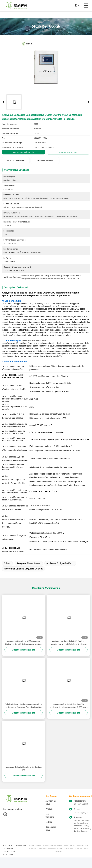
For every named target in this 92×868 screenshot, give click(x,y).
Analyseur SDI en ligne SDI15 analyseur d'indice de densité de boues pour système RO (23, 643)
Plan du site (21, 845)
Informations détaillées (16, 160)
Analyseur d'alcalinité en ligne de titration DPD (23, 769)
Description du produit (45, 160)
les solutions (50, 815)
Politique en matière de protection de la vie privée (9, 850)
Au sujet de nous (51, 802)
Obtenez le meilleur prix (23, 152)
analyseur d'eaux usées (28, 563)
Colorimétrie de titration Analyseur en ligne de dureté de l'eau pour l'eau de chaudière (23, 706)
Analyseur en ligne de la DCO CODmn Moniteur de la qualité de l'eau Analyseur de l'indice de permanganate (69, 643)
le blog (49, 822)
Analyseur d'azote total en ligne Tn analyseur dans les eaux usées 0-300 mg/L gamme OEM (68, 706)
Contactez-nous (51, 828)
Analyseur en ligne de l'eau (60, 563)
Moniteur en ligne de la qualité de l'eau (23, 569)
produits (49, 809)
